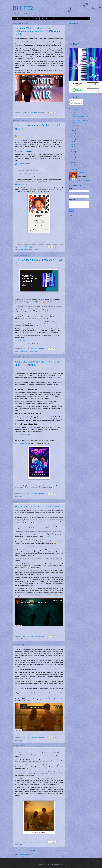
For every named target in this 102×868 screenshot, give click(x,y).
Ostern (21, 740)
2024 (72, 136)
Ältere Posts (60, 851)
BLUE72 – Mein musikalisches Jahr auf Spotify (80, 121)
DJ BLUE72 (17, 629)
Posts (72, 100)
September (75, 125)
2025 (72, 112)
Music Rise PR (23, 379)
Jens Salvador (18, 105)
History (44, 18)
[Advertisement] (83, 229)
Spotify (41, 249)
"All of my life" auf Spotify (24, 434)
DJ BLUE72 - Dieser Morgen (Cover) (28, 734)
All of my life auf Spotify (21, 341)
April (73, 133)
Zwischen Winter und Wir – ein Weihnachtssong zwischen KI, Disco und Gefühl (38, 31)
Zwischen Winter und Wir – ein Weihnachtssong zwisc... (80, 117)
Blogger (61, 864)
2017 (72, 154)
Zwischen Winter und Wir (27, 105)
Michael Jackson (25, 639)
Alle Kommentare (75, 103)
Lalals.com (46, 537)
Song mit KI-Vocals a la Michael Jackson (38, 506)
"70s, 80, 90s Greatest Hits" (22, 444)
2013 (72, 165)
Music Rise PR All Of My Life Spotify (29, 249)
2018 (72, 152)
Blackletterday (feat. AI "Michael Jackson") (29, 629)
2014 (72, 162)
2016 (72, 157)
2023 (72, 139)
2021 (72, 144)
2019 (72, 149)
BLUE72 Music (32, 18)
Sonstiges (54, 18)
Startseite (18, 18)
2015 (72, 160)
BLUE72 (17, 583)
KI (19, 639)
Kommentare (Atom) (25, 854)
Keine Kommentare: (40, 112)
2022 (72, 142)
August (74, 128)
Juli (73, 130)
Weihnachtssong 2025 (25, 115)
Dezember (75, 114)
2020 (72, 147)
